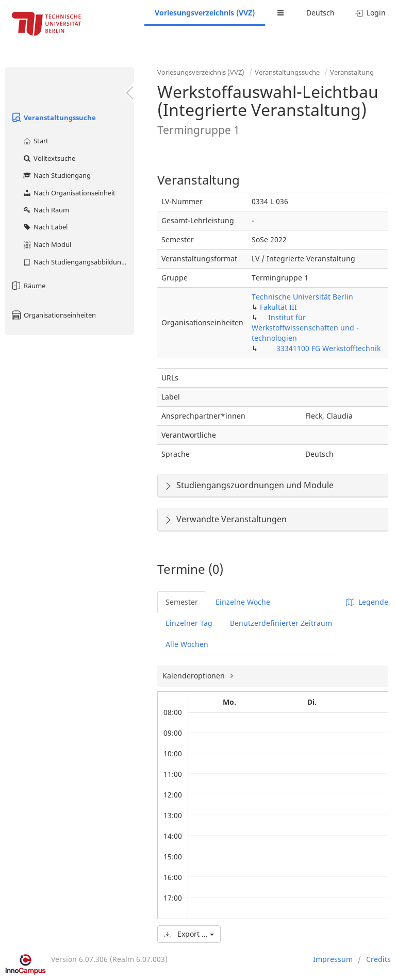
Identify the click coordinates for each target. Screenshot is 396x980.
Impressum (333, 959)
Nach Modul (47, 244)
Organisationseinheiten (53, 315)
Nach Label (45, 227)
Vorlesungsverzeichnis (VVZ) (205, 13)
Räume (28, 286)
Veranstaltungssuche (53, 118)
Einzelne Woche (243, 602)
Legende (367, 602)
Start (35, 141)
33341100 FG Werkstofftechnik (328, 348)
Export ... (189, 934)
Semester (182, 602)
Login (370, 13)
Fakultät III (278, 307)
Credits (378, 959)
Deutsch (320, 13)
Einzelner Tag (189, 623)
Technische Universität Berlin (302, 297)
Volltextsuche (49, 158)
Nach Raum (46, 210)
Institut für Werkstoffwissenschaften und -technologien (305, 328)
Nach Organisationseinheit (69, 193)
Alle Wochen (187, 644)
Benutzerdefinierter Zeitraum (281, 623)
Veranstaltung (352, 72)
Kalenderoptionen (195, 676)
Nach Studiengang (56, 175)
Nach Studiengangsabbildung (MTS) (78, 262)
